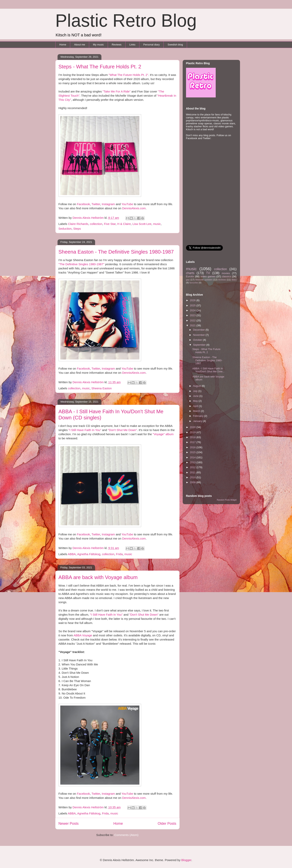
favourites (194, 283)
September (200, 345)
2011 (193, 472)
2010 (193, 477)
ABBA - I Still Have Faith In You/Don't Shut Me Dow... (208, 370)
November (199, 335)
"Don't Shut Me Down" (122, 430)
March (197, 411)
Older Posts (167, 824)
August (197, 386)
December (199, 330)
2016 (193, 447)
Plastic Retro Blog (126, 21)
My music (98, 45)
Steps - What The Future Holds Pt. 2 (100, 67)
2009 (193, 482)
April (196, 406)
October (198, 340)
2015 (193, 452)
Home (63, 45)
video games (208, 276)
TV (208, 273)
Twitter (96, 204)
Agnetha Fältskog (89, 554)
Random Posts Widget (227, 500)
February (198, 416)
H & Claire (124, 224)
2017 (193, 442)
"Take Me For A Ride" (117, 91)
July (196, 391)
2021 (193, 325)
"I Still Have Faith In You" (85, 430)
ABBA (72, 554)
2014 (193, 457)
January (198, 421)
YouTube (127, 204)
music (157, 224)
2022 (193, 320)
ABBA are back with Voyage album (98, 577)
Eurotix (190, 276)
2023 (193, 315)
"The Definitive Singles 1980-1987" (81, 264)
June (196, 396)
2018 (193, 437)
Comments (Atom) (127, 835)
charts (190, 273)
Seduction (65, 229)
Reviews (117, 45)
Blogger (186, 860)
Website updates (204, 280)
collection (96, 224)
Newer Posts (69, 824)
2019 (193, 432)
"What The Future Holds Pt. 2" (128, 75)
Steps (77, 229)
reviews (222, 280)
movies (226, 273)
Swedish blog (175, 45)
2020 (193, 427)
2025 (193, 305)
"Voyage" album (163, 434)
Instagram (108, 204)
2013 (193, 462)
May (196, 401)
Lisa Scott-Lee (142, 224)
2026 (193, 300)
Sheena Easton (102, 388)
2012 (193, 467)
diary (234, 280)
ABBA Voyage (83, 635)
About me (80, 45)
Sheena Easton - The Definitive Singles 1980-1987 (116, 252)
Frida (119, 554)
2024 (193, 310)
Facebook (83, 204)
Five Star (110, 224)
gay (188, 280)
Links (132, 45)
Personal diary (152, 45)
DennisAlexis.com (134, 208)
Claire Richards (78, 224)
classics (227, 276)
